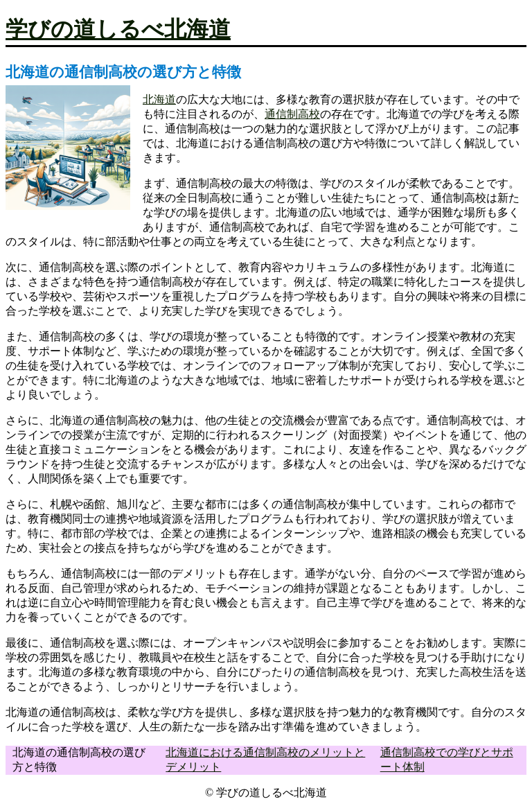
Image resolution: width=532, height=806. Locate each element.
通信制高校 (292, 114)
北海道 (159, 99)
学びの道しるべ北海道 (118, 29)
